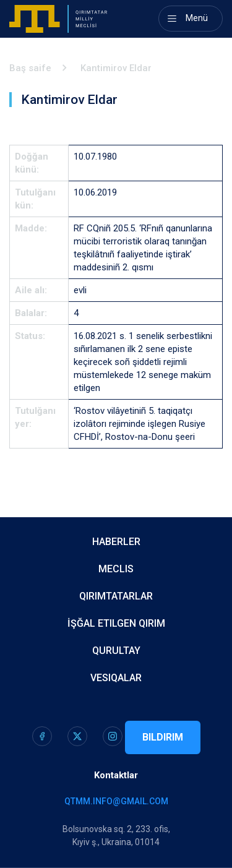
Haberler (116, 542)
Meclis (116, 569)
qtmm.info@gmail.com (116, 801)
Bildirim (163, 737)
